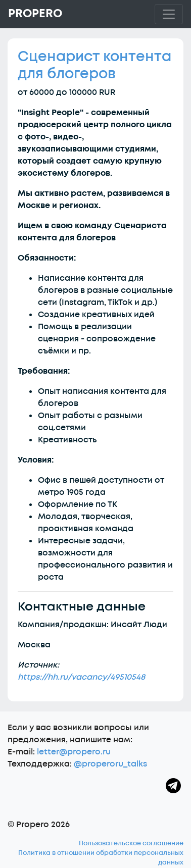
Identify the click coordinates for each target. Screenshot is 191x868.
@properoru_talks (110, 764)
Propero (35, 14)
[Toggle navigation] (169, 14)
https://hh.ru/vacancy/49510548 (81, 677)
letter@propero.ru (74, 752)
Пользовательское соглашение (131, 843)
